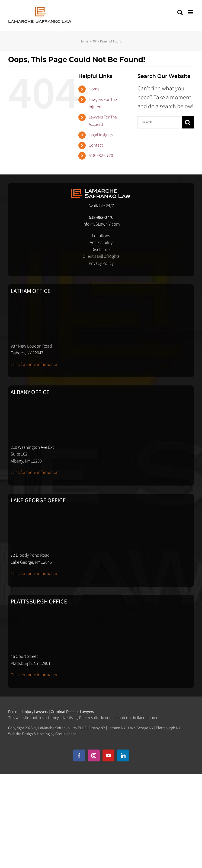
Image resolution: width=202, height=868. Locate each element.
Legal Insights (101, 135)
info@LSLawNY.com (101, 224)
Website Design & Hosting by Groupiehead (42, 734)
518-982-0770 (101, 156)
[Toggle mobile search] (180, 12)
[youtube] (108, 755)
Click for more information (35, 365)
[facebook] (79, 755)
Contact (96, 145)
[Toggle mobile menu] (191, 12)
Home (94, 89)
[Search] (188, 122)
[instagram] (94, 755)
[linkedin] (123, 755)
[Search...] (160, 122)
